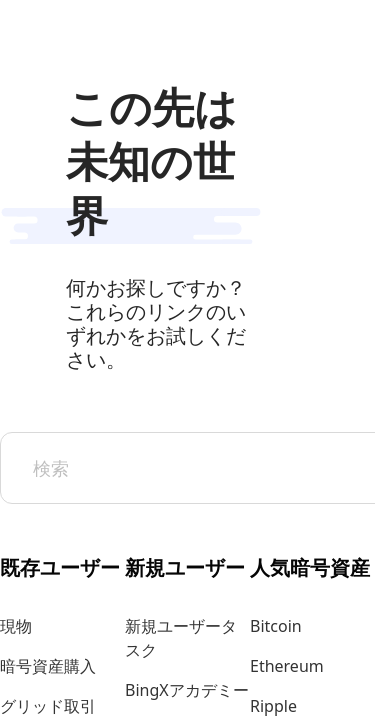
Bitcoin (276, 626)
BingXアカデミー (187, 690)
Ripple (273, 706)
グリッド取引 (48, 706)
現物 (16, 626)
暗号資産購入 (48, 666)
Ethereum (287, 666)
